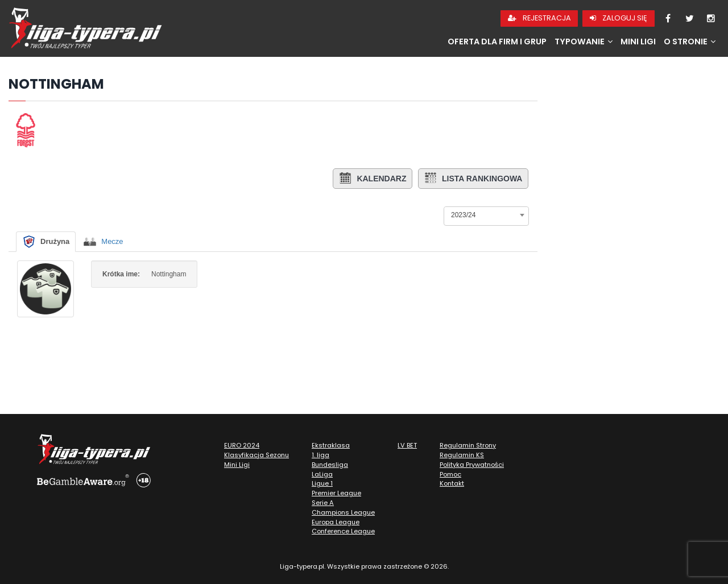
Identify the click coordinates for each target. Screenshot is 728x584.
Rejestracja (539, 18)
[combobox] (486, 215)
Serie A (323, 503)
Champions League (343, 512)
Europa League (336, 522)
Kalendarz (372, 179)
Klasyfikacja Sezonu (257, 455)
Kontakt (452, 483)
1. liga (320, 455)
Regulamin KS (462, 455)
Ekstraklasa (331, 445)
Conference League (343, 531)
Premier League (336, 493)
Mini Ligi (638, 42)
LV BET (407, 445)
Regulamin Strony (468, 445)
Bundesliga (330, 465)
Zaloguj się (619, 18)
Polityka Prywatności (472, 465)
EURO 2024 (242, 445)
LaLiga (322, 474)
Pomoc (450, 474)
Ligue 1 (322, 483)
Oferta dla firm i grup (497, 42)
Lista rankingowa (473, 179)
